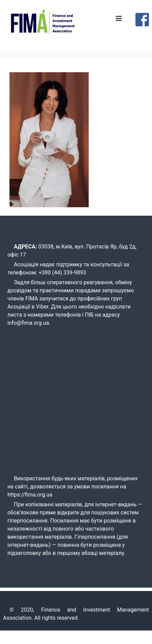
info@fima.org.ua (28, 323)
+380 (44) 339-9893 (62, 273)
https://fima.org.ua (30, 495)
